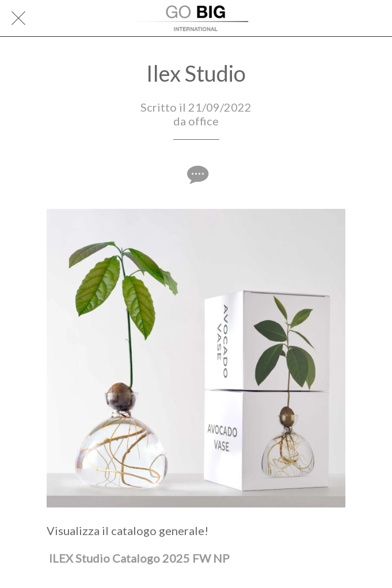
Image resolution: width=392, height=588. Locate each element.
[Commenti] (196, 174)
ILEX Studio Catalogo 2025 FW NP (139, 558)
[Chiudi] (18, 18)
